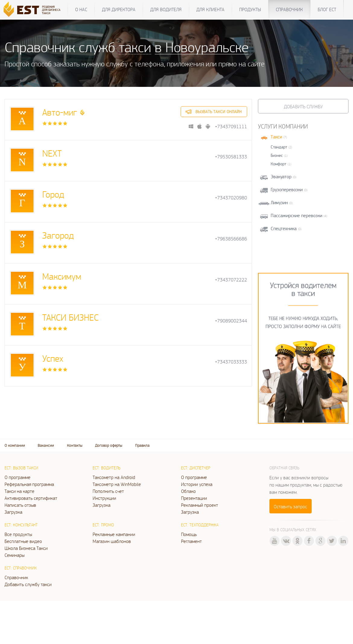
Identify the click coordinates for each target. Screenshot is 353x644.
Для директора (119, 9)
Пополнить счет (108, 491)
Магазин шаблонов (112, 541)
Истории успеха (197, 484)
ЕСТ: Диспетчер (196, 468)
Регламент (191, 541)
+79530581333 (231, 157)
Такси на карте (19, 491)
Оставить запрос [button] (290, 506)
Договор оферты (109, 445)
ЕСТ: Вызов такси (21, 468)
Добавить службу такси (28, 584)
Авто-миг (60, 112)
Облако (188, 491)
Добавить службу (303, 106)
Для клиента (210, 9)
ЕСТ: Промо (103, 525)
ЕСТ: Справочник (21, 568)
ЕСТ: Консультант (21, 525)
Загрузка (13, 512)
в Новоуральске (202, 47)
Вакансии (46, 445)
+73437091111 (231, 127)
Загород (58, 235)
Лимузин (279, 203)
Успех (53, 358)
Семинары (14, 555)
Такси (276, 137)
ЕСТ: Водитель (107, 468)
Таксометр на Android (114, 477)
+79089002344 (231, 321)
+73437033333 (231, 362)
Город (53, 194)
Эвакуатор (281, 177)
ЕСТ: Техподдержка (200, 525)
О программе (17, 477)
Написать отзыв (20, 505)
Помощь (189, 534)
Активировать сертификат (31, 498)
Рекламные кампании (114, 534)
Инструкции (104, 498)
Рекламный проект (200, 505)
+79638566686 (231, 239)
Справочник (289, 9)
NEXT (52, 153)
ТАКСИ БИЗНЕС (70, 317)
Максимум (62, 276)
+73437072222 (231, 280)
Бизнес (277, 155)
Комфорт (278, 164)
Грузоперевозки (287, 190)
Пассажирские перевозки (296, 216)
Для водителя (166, 9)
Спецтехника (284, 228)
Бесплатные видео (23, 541)
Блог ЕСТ (327, 9)
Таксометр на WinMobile (117, 484)
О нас (81, 9)
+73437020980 (231, 198)
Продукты (250, 9)
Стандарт (279, 147)
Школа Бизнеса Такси (26, 548)
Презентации (194, 498)
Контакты (75, 445)
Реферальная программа (29, 484)
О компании (15, 445)
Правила (142, 445)
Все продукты (18, 534)
